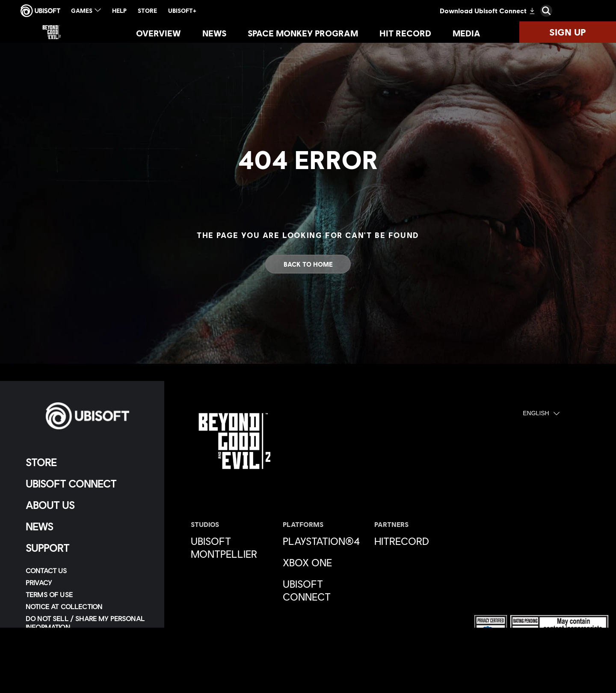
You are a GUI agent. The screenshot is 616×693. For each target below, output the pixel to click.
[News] (214, 33)
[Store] (87, 462)
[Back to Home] (308, 264)
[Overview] (158, 33)
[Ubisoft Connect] (87, 484)
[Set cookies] (47, 660)
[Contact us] (87, 571)
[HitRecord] (416, 541)
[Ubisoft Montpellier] (232, 547)
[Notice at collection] (87, 607)
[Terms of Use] (87, 595)
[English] (541, 413)
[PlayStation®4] (324, 541)
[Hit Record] (405, 33)
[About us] (87, 505)
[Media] (466, 33)
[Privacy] (87, 583)
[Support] (87, 548)
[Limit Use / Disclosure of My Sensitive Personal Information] (87, 643)
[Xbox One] (324, 562)
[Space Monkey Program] (303, 33)
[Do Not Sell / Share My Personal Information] (87, 623)
